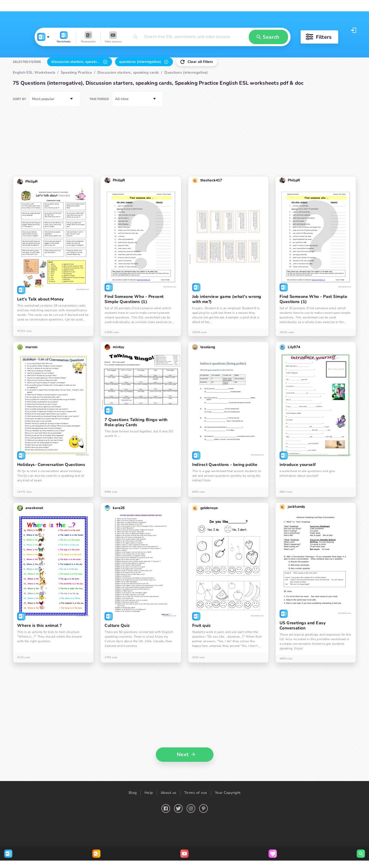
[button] (49, 62)
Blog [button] (133, 845)
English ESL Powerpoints (81, 6)
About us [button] (169, 845)
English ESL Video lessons (131, 6)
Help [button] (149, 845)
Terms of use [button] (196, 845)
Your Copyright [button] (228, 845)
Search (211, 6)
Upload (237, 6)
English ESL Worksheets (32, 6)
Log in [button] (326, 30)
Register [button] (347, 30)
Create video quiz (272, 6)
